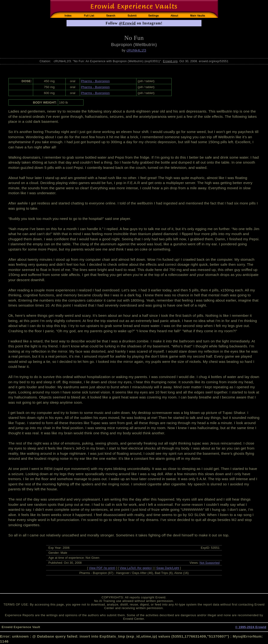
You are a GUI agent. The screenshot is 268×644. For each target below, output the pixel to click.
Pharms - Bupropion (95, 81)
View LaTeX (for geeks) (136, 568)
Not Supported (210, 563)
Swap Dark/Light (168, 568)
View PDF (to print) (102, 568)
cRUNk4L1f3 (136, 50)
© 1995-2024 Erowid (251, 627)
